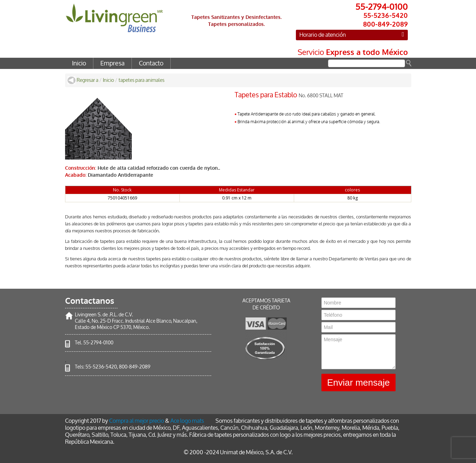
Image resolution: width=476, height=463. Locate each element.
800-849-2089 (135, 367)
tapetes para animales (141, 80)
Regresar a (87, 80)
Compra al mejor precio (137, 421)
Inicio (79, 63)
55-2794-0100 (98, 343)
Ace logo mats (187, 421)
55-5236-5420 (101, 367)
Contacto (151, 63)
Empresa (112, 63)
